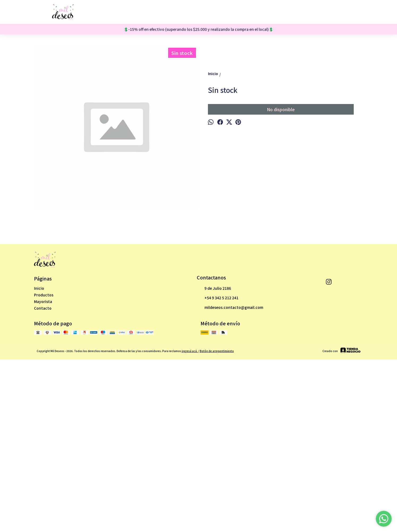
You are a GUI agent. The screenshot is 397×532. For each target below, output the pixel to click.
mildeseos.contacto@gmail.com (230, 472)
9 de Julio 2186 (214, 453)
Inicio (39, 453)
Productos (44, 459)
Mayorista (43, 466)
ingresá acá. (190, 515)
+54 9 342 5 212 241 (218, 462)
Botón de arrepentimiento (217, 515)
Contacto (43, 473)
